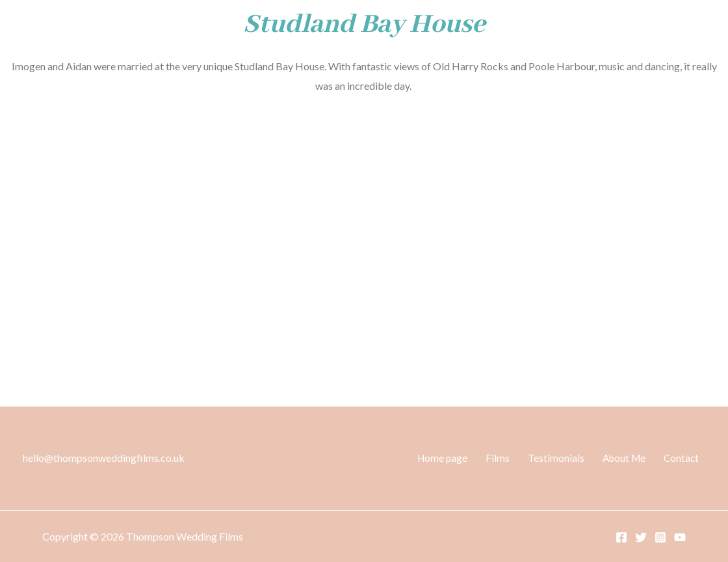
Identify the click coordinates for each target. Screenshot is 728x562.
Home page (474, 458)
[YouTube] (680, 537)
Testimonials (574, 458)
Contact (687, 458)
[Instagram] (660, 537)
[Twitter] (641, 537)
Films (523, 458)
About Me (635, 458)
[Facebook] (621, 537)
